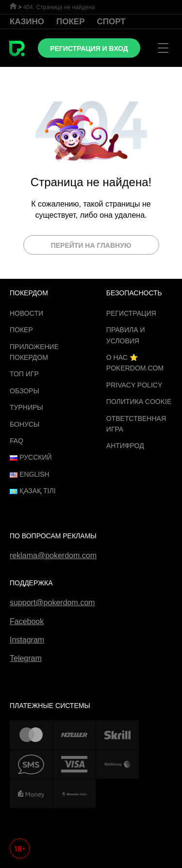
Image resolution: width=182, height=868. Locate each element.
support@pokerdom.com (52, 603)
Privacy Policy (134, 385)
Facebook (27, 621)
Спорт (111, 22)
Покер (71, 22)
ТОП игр (24, 374)
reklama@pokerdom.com (53, 555)
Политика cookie (139, 402)
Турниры (26, 407)
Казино (27, 22)
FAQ (17, 441)
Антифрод (125, 446)
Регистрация (131, 313)
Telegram (26, 658)
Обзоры (25, 391)
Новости (26, 313)
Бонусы (25, 424)
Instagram (27, 640)
